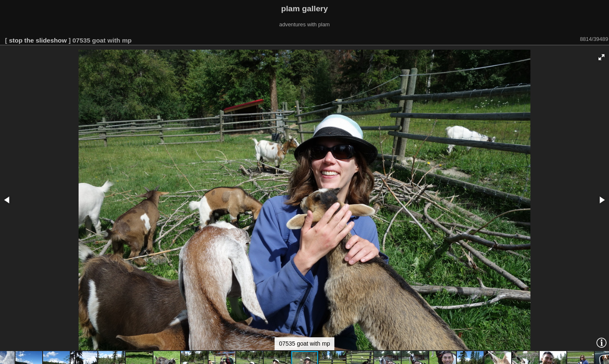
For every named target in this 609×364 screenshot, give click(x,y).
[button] (601, 57)
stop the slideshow (38, 40)
